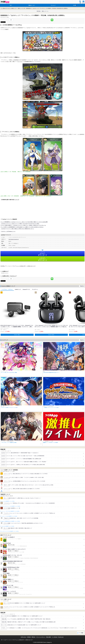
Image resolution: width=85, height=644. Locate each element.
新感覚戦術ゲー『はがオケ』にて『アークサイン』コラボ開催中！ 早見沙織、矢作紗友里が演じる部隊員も (47, 8)
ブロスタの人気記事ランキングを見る (8, 526)
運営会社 (33, 637)
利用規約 (29, 637)
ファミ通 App (5, 2)
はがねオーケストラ (5, 273)
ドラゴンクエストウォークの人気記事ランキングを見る (11, 506)
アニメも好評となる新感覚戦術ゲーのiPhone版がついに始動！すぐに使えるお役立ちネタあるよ (22, 227)
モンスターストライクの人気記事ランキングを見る (10, 531)
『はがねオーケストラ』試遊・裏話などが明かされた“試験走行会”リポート (17, 229)
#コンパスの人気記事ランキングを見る (8, 501)
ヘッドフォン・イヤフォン (7, 289)
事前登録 (39, 11)
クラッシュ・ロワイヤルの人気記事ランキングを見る (10, 511)
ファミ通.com (55, 637)
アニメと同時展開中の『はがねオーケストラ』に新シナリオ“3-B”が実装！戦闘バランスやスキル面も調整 (24, 222)
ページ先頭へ (81, 633)
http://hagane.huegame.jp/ (14, 239)
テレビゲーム (35, 289)
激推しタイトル (45, 11)
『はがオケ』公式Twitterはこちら (8, 231)
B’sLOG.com (61, 637)
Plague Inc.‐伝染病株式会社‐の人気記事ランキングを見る (11, 521)
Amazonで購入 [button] (17, 335)
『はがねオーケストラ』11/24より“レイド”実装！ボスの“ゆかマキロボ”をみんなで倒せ (20, 224)
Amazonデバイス (26, 289)
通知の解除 (49, 637)
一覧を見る (82, 286)
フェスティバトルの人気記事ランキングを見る (9, 516)
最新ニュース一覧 (21, 8)
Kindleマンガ (18, 289)
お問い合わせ (24, 637)
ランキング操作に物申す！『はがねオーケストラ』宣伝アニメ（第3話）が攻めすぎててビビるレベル (23, 225)
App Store (42, 254)
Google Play (42, 259)
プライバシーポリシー (41, 637)
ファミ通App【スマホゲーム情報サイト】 (9, 8)
